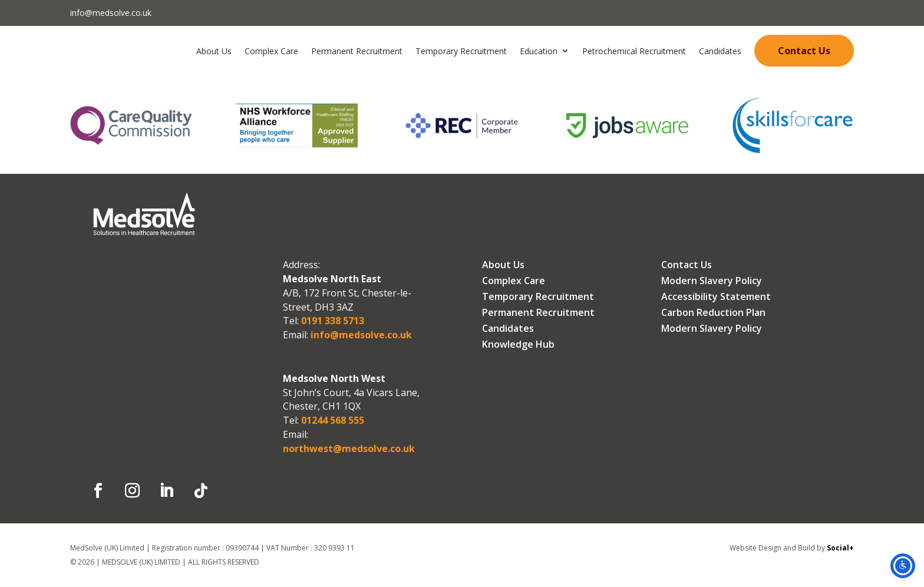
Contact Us (804, 51)
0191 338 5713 (331, 321)
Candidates (720, 51)
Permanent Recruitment (357, 51)
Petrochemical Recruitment (634, 51)
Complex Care (271, 51)
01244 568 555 (331, 420)
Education (539, 51)
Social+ (840, 548)
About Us (214, 51)
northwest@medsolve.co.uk (349, 449)
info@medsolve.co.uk (111, 13)
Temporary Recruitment (461, 51)
